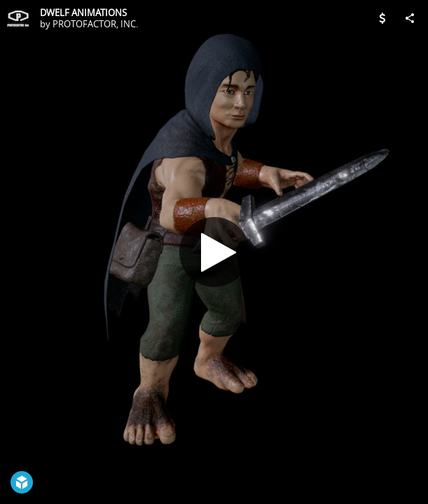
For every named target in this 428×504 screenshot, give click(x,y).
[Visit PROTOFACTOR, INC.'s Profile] (18, 18)
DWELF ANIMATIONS (83, 13)
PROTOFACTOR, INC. (95, 24)
